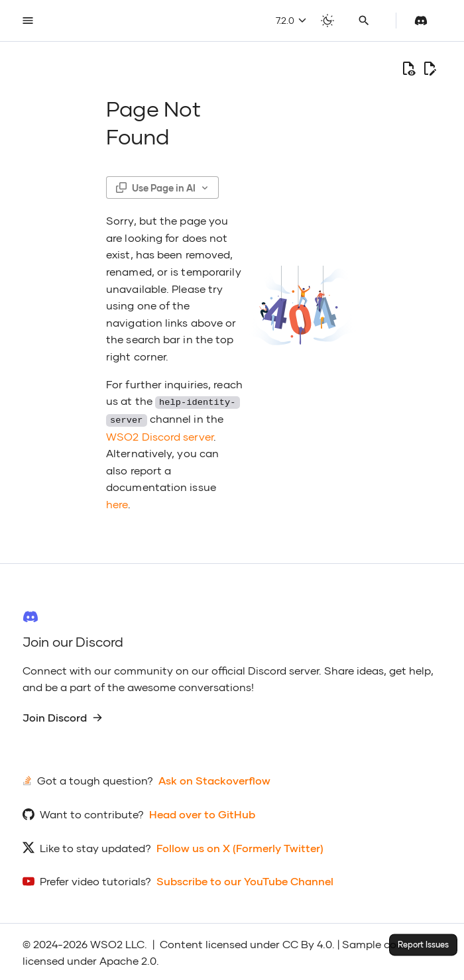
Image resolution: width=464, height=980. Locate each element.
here (117, 503)
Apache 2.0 (128, 959)
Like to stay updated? (95, 846)
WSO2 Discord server (160, 434)
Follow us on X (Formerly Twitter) (240, 846)
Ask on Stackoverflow (214, 779)
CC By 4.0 (307, 943)
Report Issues (423, 945)
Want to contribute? (92, 813)
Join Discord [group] (63, 716)
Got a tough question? (95, 779)
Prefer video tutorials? (95, 880)
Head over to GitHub (202, 813)
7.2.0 (291, 20)
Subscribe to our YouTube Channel (245, 880)
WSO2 (106, 943)
